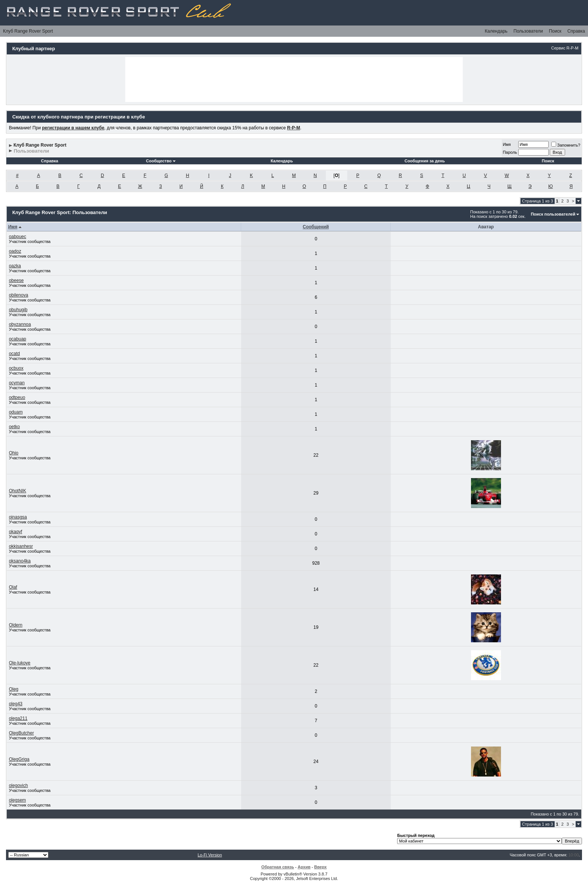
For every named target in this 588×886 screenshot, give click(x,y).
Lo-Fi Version (210, 855)
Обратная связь (278, 867)
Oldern (16, 625)
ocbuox (16, 368)
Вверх (320, 867)
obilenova (19, 295)
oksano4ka (20, 561)
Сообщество (160, 161)
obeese (16, 280)
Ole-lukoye (20, 663)
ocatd (14, 354)
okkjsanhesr (21, 546)
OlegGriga (19, 759)
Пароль (510, 152)
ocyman (17, 383)
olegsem (17, 800)
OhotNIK (18, 491)
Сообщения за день (425, 161)
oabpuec (18, 237)
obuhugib (18, 310)
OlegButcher (22, 733)
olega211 (18, 718)
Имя (507, 144)
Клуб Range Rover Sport (28, 31)
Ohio (14, 453)
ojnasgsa (18, 517)
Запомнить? (566, 145)
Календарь (496, 31)
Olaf (13, 587)
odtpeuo (17, 397)
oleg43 (16, 704)
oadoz (15, 251)
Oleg (14, 689)
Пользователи (528, 31)
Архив (304, 867)
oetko (14, 427)
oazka (15, 266)
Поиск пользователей (553, 214)
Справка (576, 31)
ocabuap (18, 339)
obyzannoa (20, 324)
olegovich (19, 786)
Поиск (555, 31)
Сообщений (316, 227)
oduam (16, 412)
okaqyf (16, 532)
